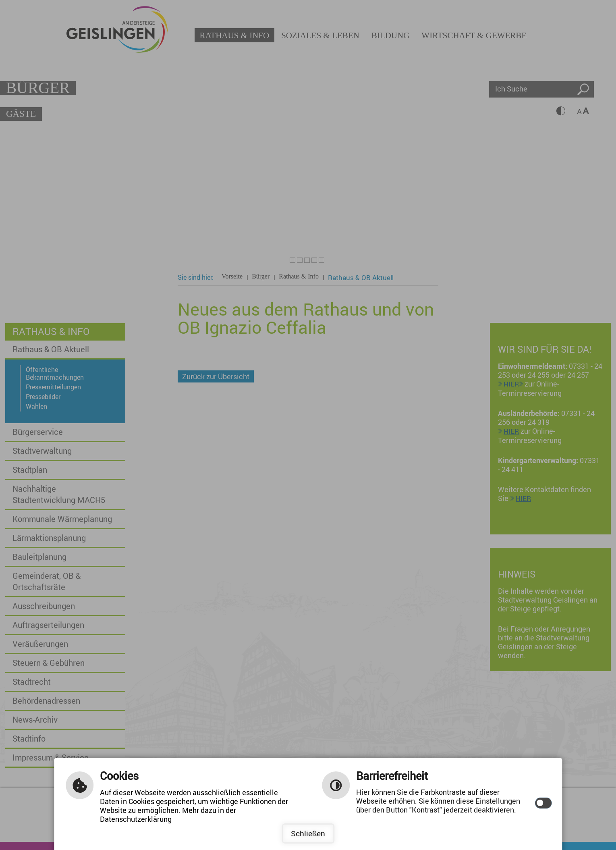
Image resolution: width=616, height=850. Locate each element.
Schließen (308, 833)
